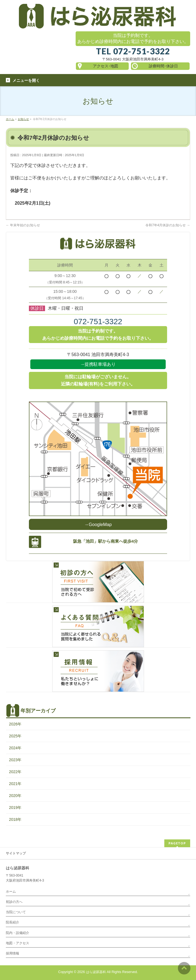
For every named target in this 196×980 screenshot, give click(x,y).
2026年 (15, 724)
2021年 (15, 784)
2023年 (15, 760)
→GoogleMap (98, 525)
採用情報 (13, 953)
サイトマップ (16, 853)
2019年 (15, 808)
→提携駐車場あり (98, 364)
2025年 (15, 736)
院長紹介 (13, 922)
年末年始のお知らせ (23, 225)
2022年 (15, 772)
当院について (16, 912)
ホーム (11, 892)
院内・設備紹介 (18, 933)
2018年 (15, 819)
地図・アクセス (18, 943)
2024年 (15, 748)
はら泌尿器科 (96, 972)
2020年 (15, 796)
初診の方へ (14, 902)
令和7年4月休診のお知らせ (168, 225)
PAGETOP (177, 843)
